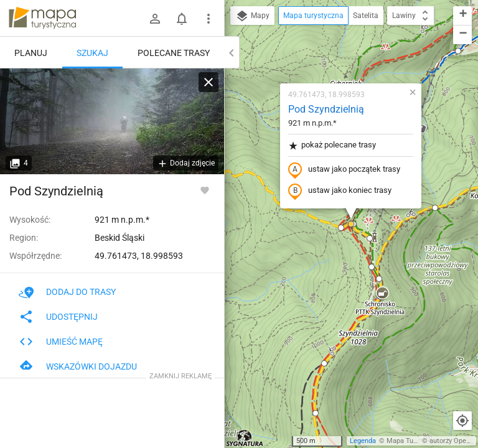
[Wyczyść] (209, 82)
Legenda (363, 441)
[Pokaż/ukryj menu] (209, 19)
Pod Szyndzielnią (326, 109)
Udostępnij (58, 317)
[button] (382, 294)
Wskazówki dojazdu (78, 366)
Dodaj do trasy (67, 292)
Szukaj (92, 53)
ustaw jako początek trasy (344, 170)
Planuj (31, 53)
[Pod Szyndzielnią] (112, 121)
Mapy (252, 16)
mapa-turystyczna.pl (42, 18)
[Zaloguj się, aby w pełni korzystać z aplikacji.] (205, 190)
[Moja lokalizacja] (462, 421)
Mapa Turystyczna (415, 441)
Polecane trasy (174, 53)
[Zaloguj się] (155, 19)
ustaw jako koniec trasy (340, 191)
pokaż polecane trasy (332, 145)
